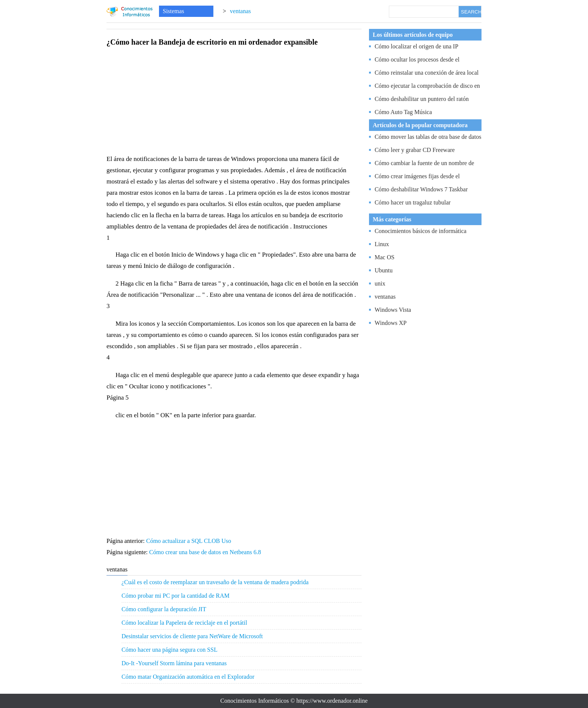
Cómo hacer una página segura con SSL (169, 650)
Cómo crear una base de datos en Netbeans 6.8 (206, 552)
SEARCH (471, 12)
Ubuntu (384, 270)
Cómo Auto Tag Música (403, 112)
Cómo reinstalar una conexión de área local (427, 73)
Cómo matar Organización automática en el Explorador (188, 677)
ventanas (240, 11)
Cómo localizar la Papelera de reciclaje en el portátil (184, 623)
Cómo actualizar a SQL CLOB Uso (189, 541)
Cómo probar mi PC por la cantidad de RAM (175, 596)
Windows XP (391, 323)
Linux (382, 244)
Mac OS (385, 257)
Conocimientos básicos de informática (421, 231)
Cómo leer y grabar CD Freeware (415, 150)
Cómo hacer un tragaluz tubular (413, 202)
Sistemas (173, 11)
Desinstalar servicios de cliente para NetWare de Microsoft (192, 636)
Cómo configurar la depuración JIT (164, 609)
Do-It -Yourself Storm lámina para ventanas (174, 663)
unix (380, 283)
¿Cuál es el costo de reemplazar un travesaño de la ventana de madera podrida (215, 582)
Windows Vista (393, 310)
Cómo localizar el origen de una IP (416, 46)
